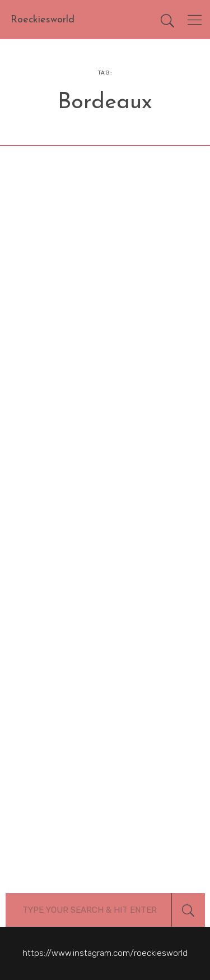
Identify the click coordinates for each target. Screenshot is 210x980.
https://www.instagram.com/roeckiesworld (105, 953)
